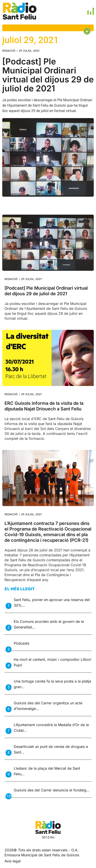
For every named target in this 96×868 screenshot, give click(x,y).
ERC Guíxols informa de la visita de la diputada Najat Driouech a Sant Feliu (44, 406)
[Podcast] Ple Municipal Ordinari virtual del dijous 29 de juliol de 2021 (48, 75)
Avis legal (13, 861)
